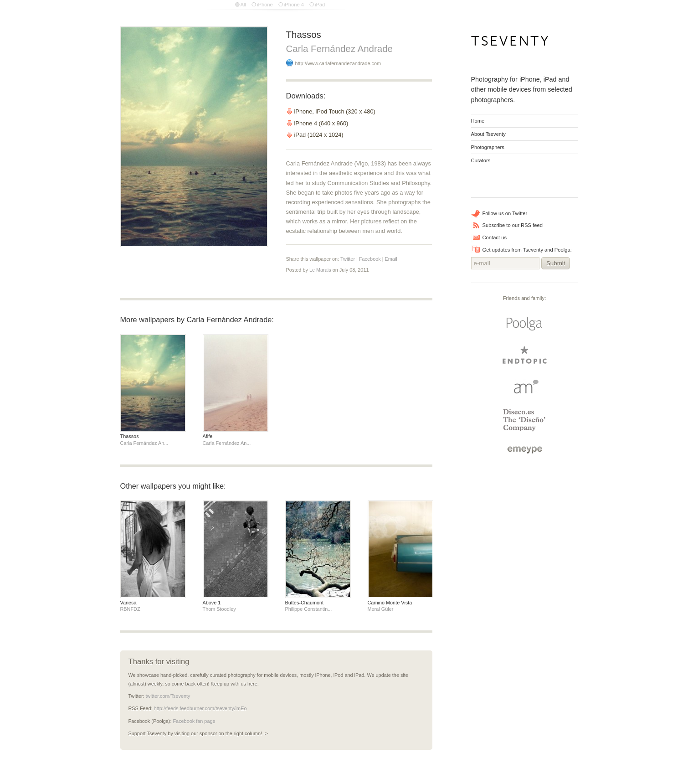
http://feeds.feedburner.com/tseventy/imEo (200, 708)
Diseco (525, 420)
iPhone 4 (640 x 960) (321, 123)
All (243, 5)
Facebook (370, 259)
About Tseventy (488, 134)
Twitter (348, 259)
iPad (320, 5)
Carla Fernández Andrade (339, 49)
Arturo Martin (524, 386)
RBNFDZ (130, 609)
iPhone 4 (294, 5)
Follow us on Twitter (505, 213)
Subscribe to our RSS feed (513, 225)
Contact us (495, 237)
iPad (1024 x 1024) (319, 135)
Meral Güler (381, 609)
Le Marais (320, 270)
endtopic (524, 355)
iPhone (265, 5)
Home (478, 121)
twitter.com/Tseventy (168, 696)
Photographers (488, 147)
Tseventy (510, 44)
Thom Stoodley (219, 609)
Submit (556, 263)
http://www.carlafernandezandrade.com (339, 63)
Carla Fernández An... (144, 443)
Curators (481, 160)
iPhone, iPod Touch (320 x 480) (335, 111)
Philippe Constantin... (309, 609)
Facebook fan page (194, 721)
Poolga (524, 324)
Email (391, 259)
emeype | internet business (525, 450)
